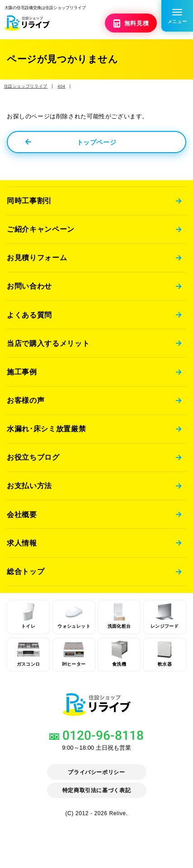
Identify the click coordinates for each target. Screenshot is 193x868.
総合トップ (26, 573)
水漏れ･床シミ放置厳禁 (46, 429)
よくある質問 (29, 315)
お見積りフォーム (37, 257)
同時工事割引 (29, 200)
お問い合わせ (29, 286)
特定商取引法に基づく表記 (96, 791)
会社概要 (22, 516)
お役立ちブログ (33, 458)
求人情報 (22, 545)
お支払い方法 (29, 487)
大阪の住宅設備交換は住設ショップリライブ (59, 7)
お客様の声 (26, 401)
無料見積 (132, 23)
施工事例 (22, 372)
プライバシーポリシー (96, 772)
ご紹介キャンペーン (40, 229)
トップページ (71, 141)
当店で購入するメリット (48, 344)
